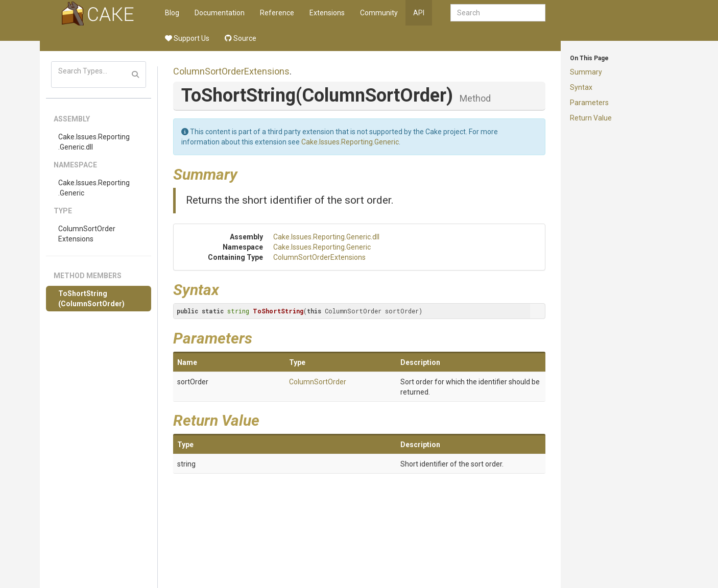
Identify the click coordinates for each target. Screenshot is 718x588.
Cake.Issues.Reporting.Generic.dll (94, 142)
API (419, 13)
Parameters (589, 103)
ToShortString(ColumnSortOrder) (91, 299)
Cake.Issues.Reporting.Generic (94, 188)
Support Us (187, 38)
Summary (586, 72)
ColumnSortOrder (318, 382)
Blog (172, 13)
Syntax (581, 87)
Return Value (591, 118)
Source (241, 38)
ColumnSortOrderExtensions (87, 234)
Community (379, 13)
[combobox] (498, 13)
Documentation (220, 13)
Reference (277, 13)
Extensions (327, 13)
